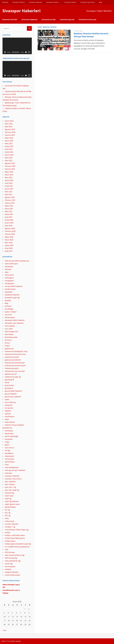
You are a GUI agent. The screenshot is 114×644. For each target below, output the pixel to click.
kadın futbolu (10, 422)
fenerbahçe (9, 334)
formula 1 (9, 340)
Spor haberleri (10, 482)
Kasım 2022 (9, 155)
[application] (17, 46)
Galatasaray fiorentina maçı (15, 354)
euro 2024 (9, 329)
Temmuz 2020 (10, 231)
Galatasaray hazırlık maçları (15, 366)
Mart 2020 (9, 243)
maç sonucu (9, 448)
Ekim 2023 (9, 124)
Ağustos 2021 (10, 197)
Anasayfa (5, 2)
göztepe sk (9, 388)
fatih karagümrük (11, 332)
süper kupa (9, 496)
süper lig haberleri (12, 501)
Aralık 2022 (9, 152)
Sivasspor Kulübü (52, 2)
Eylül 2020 (9, 226)
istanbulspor (10, 416)
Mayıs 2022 (9, 172)
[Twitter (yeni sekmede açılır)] (5, 593)
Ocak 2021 (9, 217)
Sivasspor (9, 473)
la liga (7, 442)
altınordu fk (9, 275)
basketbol (9, 292)
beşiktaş (8, 300)
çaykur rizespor (11, 312)
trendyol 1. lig (10, 527)
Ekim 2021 (9, 192)
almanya (8, 269)
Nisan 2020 (9, 240)
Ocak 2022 (9, 183)
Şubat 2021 (9, 214)
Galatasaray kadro (12, 368)
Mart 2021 (9, 211)
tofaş (7, 518)
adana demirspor (11, 264)
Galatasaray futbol (12, 357)
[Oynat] (5, 52)
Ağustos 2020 (10, 228)
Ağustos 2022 (10, 163)
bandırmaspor (10, 289)
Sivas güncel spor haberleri (15, 470)
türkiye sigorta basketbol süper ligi (18, 544)
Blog (100, 2)
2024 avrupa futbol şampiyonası (17, 261)
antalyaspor (9, 281)
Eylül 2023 (9, 127)
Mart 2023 (9, 144)
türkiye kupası (10, 541)
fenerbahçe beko (11, 337)
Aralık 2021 (9, 186)
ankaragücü (9, 278)
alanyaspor (9, 266)
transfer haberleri (12, 524)
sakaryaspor (10, 456)
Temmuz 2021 (10, 200)
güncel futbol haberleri (13, 391)
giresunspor (9, 385)
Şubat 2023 (9, 146)
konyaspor (9, 439)
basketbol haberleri (12, 295)
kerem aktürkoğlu (12, 436)
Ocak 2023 (9, 149)
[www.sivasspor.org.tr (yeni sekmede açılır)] (11, 585)
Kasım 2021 (9, 189)
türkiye (7, 533)
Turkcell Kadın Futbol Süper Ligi (17, 530)
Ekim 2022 (9, 158)
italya (7, 419)
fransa (7, 343)
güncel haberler (11, 394)
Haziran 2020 (10, 234)
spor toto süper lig (12, 490)
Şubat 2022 (9, 180)
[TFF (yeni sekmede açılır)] (4, 587)
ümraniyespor (10, 566)
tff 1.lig (7, 510)
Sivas (7, 465)
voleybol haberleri (12, 572)
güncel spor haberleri (13, 397)
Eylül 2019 (9, 251)
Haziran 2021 (10, 203)
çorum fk (8, 315)
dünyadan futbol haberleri (15, 320)
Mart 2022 (9, 178)
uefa (6, 549)
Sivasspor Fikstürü (19, 2)
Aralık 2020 (9, 220)
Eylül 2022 (9, 161)
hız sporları (9, 408)
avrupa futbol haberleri (14, 286)
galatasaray (9, 349)
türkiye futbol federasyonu (15, 538)
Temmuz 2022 (10, 166)
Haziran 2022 (10, 169)
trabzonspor (10, 521)
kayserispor (9, 433)
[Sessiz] (26, 52)
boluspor (8, 306)
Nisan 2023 (9, 141)
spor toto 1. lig (10, 487)
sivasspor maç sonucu (13, 479)
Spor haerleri (10, 484)
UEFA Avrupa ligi (11, 558)
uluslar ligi (9, 564)
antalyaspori (10, 283)
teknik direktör (10, 507)
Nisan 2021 (9, 209)
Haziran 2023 (10, 135)
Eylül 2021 (9, 194)
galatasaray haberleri (13, 360)
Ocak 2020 (9, 248)
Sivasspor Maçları (70, 2)
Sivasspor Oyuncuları (88, 2)
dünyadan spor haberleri (14, 323)
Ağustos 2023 (10, 129)
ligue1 (7, 445)
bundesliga (9, 309)
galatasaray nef (11, 374)
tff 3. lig (8, 516)
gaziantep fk (9, 380)
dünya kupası (10, 317)
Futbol (7, 346)
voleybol (8, 569)
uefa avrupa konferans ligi (15, 555)
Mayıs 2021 (9, 206)
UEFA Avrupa (10, 552)
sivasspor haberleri (12, 476)
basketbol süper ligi (12, 298)
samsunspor (10, 459)
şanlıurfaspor (10, 462)
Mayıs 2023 (9, 138)
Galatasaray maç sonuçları (15, 371)
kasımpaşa (9, 431)
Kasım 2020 (9, 223)
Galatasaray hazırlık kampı (15, 363)
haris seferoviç (10, 402)
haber (7, 399)
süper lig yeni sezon (12, 504)
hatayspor (9, 405)
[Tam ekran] (29, 52)
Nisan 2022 (9, 175)
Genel (7, 382)
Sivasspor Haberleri (36, 2)
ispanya (8, 414)
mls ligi (7, 450)
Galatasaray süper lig (13, 377)
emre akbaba (10, 326)
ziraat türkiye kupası (12, 575)
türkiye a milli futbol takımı (15, 535)
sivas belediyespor (12, 467)
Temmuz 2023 (10, 132)
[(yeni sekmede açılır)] (11, 590)
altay (7, 272)
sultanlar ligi (9, 493)
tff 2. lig (8, 513)
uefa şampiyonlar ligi (13, 561)
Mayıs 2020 (9, 237)
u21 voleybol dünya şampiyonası (17, 547)
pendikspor (9, 453)
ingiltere (8, 411)
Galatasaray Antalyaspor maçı (16, 351)
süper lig (8, 499)
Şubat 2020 (9, 245)
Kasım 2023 (9, 121)
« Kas (4, 630)
